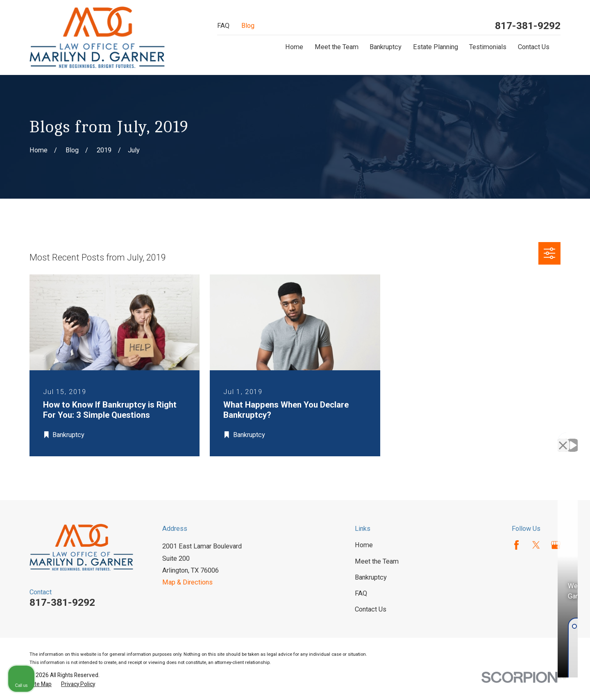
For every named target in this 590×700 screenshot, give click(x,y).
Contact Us (371, 609)
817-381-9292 (528, 26)
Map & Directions (187, 582)
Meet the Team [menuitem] (337, 47)
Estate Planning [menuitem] (436, 47)
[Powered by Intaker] (520, 683)
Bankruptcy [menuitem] (386, 47)
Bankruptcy (371, 577)
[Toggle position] (546, 438)
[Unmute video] (445, 438)
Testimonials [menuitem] (488, 47)
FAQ (223, 26)
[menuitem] (41, 684)
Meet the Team (377, 561)
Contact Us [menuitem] (534, 47)
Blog (248, 26)
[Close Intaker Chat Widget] (563, 438)
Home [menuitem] (294, 47)
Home (364, 545)
